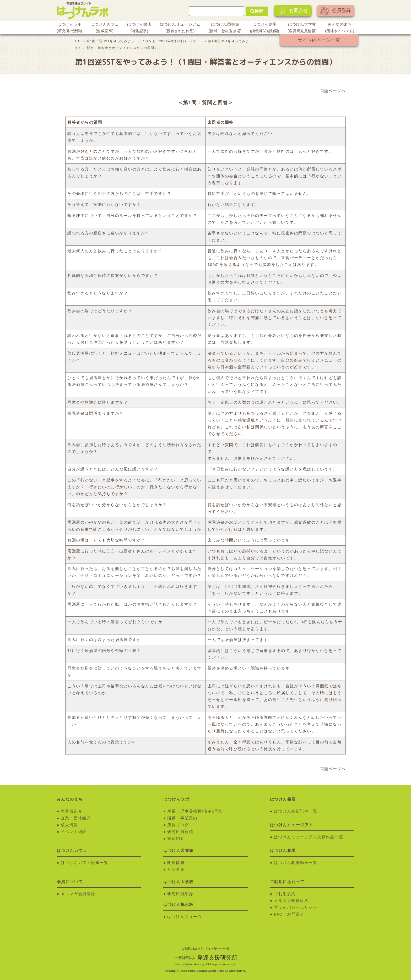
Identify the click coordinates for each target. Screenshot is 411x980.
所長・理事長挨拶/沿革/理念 (195, 811)
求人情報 (69, 825)
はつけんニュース (185, 917)
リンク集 (176, 869)
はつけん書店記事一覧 (296, 811)
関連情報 (176, 863)
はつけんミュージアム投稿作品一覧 (309, 837)
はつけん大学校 (302, 28)
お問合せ (293, 11)
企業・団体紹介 (76, 818)
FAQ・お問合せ (289, 914)
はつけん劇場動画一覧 (296, 863)
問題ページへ (333, 91)
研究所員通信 (180, 832)
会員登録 (336, 11)
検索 (257, 11)
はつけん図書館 (225, 28)
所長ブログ (178, 825)
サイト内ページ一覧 (319, 40)
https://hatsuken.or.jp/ (224, 964)
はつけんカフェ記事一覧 (85, 863)
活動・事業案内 (182, 818)
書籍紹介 (176, 839)
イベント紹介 (74, 832)
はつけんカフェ (105, 28)
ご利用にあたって (192, 948)
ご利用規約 (285, 894)
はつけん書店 (139, 28)
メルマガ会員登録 (78, 894)
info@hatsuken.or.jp (193, 964)
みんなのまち (340, 28)
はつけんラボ (70, 28)
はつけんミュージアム (180, 28)
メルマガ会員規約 (291, 901)
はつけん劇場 (265, 28)
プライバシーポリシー (296, 907)
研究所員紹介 (180, 894)
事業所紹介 (72, 811)
